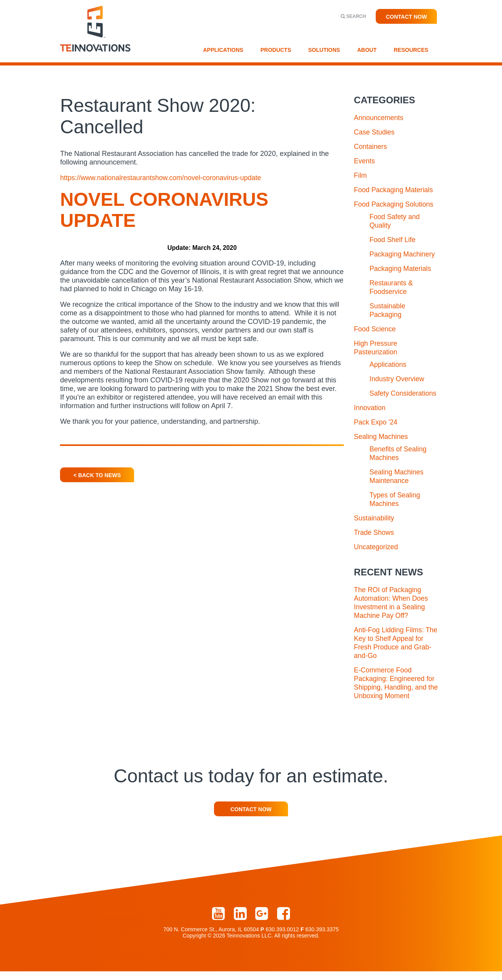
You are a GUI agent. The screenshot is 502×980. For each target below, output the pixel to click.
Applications (223, 50)
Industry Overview (398, 379)
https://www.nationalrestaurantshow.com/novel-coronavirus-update (163, 178)
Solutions (324, 50)
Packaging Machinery (403, 254)
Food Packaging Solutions (395, 204)
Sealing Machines (382, 445)
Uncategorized (376, 555)
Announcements (379, 118)
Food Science (375, 329)
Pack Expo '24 (376, 431)
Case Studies (375, 132)
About (367, 50)
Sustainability (375, 527)
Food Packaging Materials (394, 190)
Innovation (370, 416)
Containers (371, 147)
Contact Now (407, 17)
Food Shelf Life (393, 240)
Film (361, 175)
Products (276, 50)
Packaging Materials (401, 269)
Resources (411, 50)
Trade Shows (374, 541)
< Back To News (97, 475)
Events (365, 161)
